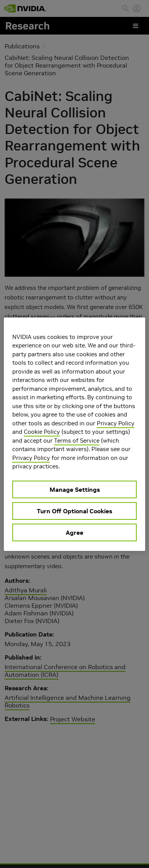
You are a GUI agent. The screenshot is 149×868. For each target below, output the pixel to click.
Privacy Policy (116, 423)
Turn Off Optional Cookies (74, 511)
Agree (74, 532)
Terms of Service (77, 441)
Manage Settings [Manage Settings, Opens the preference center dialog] (75, 489)
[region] (75, 434)
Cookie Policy (42, 432)
